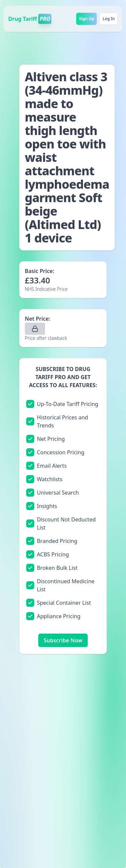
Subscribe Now (63, 640)
